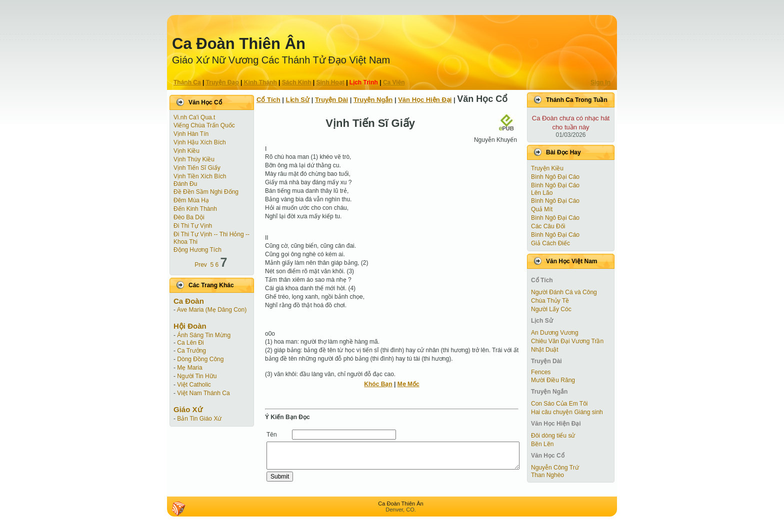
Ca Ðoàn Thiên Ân (239, 44)
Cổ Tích (268, 100)
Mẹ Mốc (408, 384)
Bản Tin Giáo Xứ (199, 419)
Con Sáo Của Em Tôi (559, 404)
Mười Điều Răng (553, 380)
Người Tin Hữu (197, 376)
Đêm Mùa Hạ (191, 200)
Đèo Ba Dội (189, 217)
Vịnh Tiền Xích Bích (200, 176)
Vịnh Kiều (186, 151)
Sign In (600, 82)
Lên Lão (542, 193)
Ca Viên (394, 82)
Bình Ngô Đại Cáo (555, 177)
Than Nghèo (547, 475)
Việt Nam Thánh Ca (203, 393)
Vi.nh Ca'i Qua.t (194, 117)
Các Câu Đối (548, 226)
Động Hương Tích (197, 250)
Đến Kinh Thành (195, 209)
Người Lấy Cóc (551, 309)
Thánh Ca (187, 82)
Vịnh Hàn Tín (191, 134)
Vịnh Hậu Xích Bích (200, 142)
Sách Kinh (297, 82)
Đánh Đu (185, 184)
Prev (201, 265)
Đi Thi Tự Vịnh (193, 226)
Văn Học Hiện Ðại (425, 100)
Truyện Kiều (547, 168)
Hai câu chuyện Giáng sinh (567, 412)
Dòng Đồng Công (200, 359)
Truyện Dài (331, 100)
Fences (541, 372)
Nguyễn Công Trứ (555, 468)
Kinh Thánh (260, 82)
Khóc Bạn (378, 384)
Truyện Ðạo (222, 82)
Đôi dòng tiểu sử (553, 436)
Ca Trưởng (191, 351)
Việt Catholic (194, 385)
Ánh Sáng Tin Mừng (204, 335)
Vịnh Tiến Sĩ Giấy (197, 168)
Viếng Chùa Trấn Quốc (204, 125)
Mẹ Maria (189, 368)
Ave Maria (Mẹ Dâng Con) (212, 310)
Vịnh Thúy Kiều (194, 159)
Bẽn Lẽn (542, 444)
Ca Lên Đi (190, 343)
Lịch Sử (298, 100)
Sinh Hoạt (330, 82)
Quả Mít (542, 209)
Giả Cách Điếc (550, 243)
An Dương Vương (555, 333)
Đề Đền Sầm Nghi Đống (206, 192)
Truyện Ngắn (373, 100)
